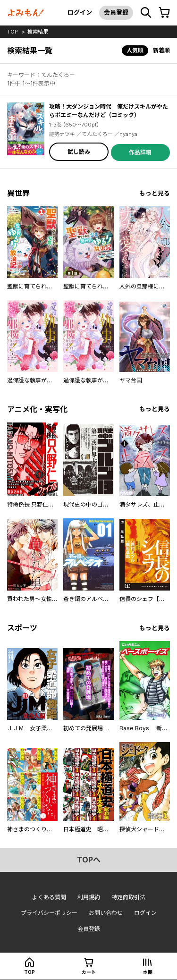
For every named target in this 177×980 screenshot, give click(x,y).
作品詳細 (140, 152)
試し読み (79, 152)
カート (89, 972)
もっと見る (155, 193)
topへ (89, 860)
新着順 (161, 50)
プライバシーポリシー (49, 913)
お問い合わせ (106, 913)
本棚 (148, 972)
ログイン (80, 12)
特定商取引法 (128, 897)
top (13, 32)
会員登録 (116, 12)
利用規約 (89, 897)
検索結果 (38, 32)
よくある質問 (49, 897)
